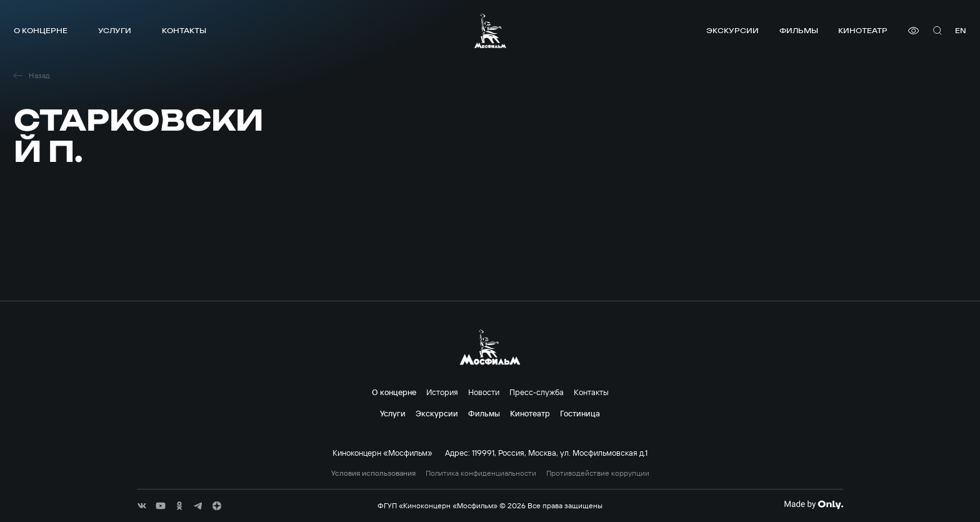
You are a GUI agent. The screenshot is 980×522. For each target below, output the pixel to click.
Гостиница (580, 413)
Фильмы (799, 30)
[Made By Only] (813, 504)
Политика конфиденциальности (481, 473)
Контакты (184, 30)
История (442, 392)
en (961, 30)
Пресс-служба (537, 392)
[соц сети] (142, 506)
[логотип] (490, 31)
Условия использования (373, 473)
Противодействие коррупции (598, 473)
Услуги (115, 30)
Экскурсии (732, 30)
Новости (484, 392)
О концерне (41, 30)
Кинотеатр (863, 30)
